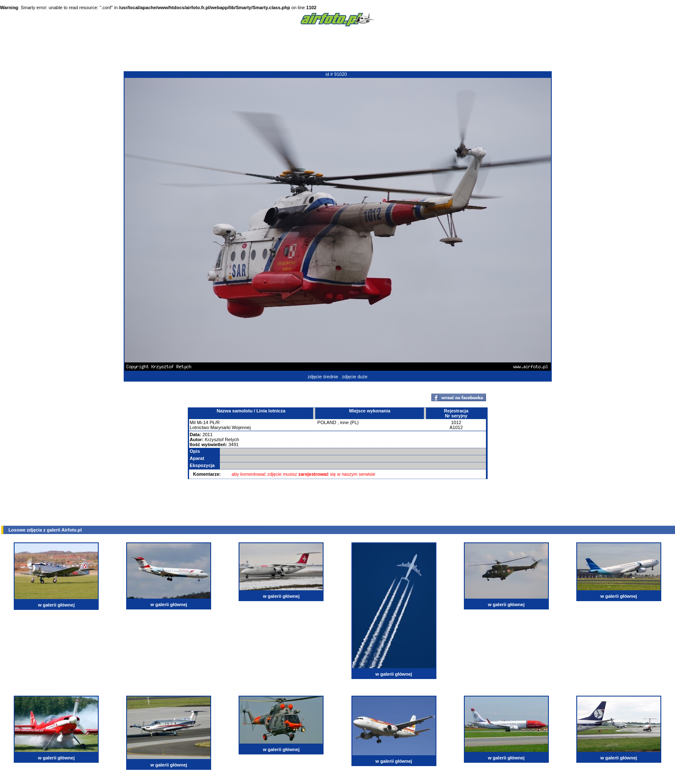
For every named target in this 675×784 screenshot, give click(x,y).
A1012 (456, 427)
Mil (193, 422)
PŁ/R (214, 422)
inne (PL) (350, 422)
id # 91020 (336, 74)
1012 (456, 422)
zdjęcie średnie (323, 377)
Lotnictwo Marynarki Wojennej (220, 427)
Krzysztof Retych (222, 439)
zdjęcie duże (355, 377)
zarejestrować (314, 474)
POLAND (327, 422)
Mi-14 (203, 422)
